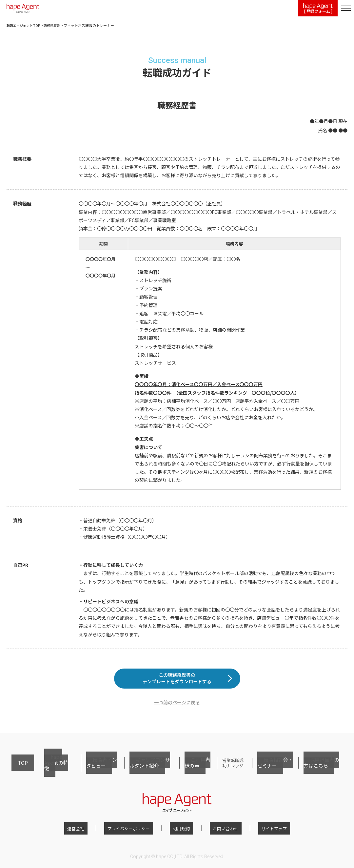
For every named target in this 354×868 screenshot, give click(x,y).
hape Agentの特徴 (43, 769)
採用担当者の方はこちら (321, 769)
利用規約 (181, 830)
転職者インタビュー (85, 769)
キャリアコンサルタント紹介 (138, 769)
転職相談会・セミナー (272, 769)
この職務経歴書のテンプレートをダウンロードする (177, 683)
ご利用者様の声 (185, 769)
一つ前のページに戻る (177, 712)
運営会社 (88, 830)
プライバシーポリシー (135, 830)
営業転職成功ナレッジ (225, 769)
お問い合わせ (219, 830)
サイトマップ (262, 830)
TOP (16, 769)
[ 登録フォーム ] (318, 9)
